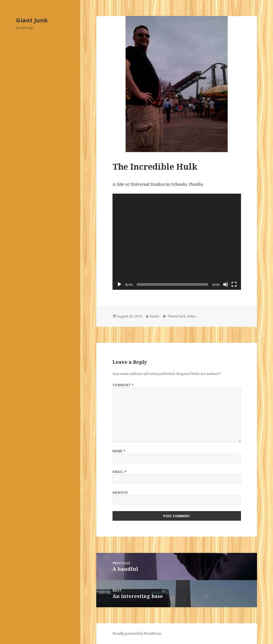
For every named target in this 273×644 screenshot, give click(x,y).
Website (120, 493)
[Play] (119, 284)
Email (119, 472)
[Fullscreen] (234, 284)
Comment (123, 385)
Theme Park (176, 316)
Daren (154, 316)
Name (119, 451)
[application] (177, 242)
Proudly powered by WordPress (137, 633)
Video (191, 316)
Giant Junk (32, 20)
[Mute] (226, 284)
